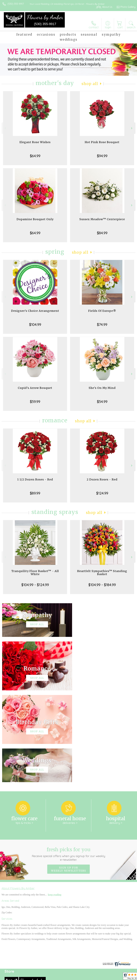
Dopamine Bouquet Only (35, 219)
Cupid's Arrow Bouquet (35, 388)
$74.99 (102, 324)
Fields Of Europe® (102, 311)
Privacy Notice (84, 977)
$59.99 (35, 402)
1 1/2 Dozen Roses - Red (35, 479)
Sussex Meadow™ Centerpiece (102, 219)
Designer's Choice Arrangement (35, 311)
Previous (5, 128)
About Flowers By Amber (18, 797)
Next (132, 128)
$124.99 (102, 493)
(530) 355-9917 (16, 4)
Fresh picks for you (68, 762)
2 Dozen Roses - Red (102, 479)
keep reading (55, 803)
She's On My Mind (102, 388)
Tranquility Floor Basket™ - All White (35, 573)
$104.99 (35, 324)
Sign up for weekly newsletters (68, 777)
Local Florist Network (105, 977)
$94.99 (102, 156)
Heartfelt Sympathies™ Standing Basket (102, 573)
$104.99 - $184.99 (102, 585)
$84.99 (102, 233)
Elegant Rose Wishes (35, 142)
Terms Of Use (66, 977)
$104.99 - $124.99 (35, 585)
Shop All (90, 84)
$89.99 (35, 493)
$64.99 (35, 156)
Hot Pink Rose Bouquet (102, 142)
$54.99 (102, 402)
